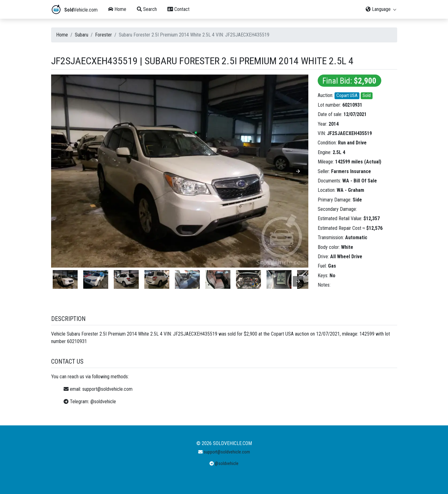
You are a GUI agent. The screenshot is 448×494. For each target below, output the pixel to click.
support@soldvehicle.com (107, 389)
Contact (178, 9)
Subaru (82, 35)
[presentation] (298, 281)
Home (117, 9)
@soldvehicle (103, 402)
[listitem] (65, 279)
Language (381, 9)
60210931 (352, 105)
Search (147, 9)
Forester (104, 35)
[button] (298, 171)
